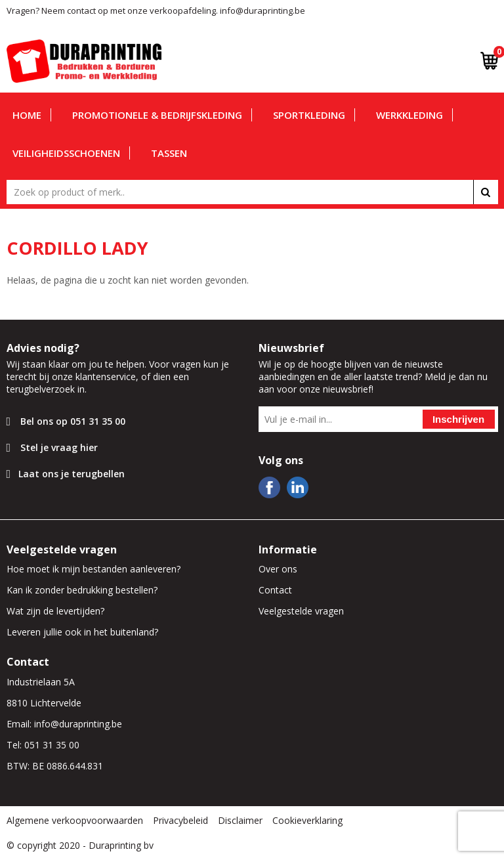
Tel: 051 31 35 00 (43, 745)
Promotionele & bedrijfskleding (157, 115)
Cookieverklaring (307, 820)
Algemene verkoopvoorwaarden (75, 820)
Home (27, 115)
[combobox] (252, 192)
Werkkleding (409, 115)
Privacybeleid (180, 820)
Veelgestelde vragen (301, 611)
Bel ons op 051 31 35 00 (73, 421)
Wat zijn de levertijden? (55, 611)
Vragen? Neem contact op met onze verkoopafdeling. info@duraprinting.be (156, 11)
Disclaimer (240, 820)
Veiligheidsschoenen (66, 153)
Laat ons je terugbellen (72, 474)
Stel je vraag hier (59, 447)
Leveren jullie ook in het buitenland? (82, 632)
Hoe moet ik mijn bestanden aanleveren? (94, 569)
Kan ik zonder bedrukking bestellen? (82, 590)
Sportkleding (309, 115)
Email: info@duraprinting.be (64, 724)
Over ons (278, 569)
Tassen (169, 153)
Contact (275, 590)
